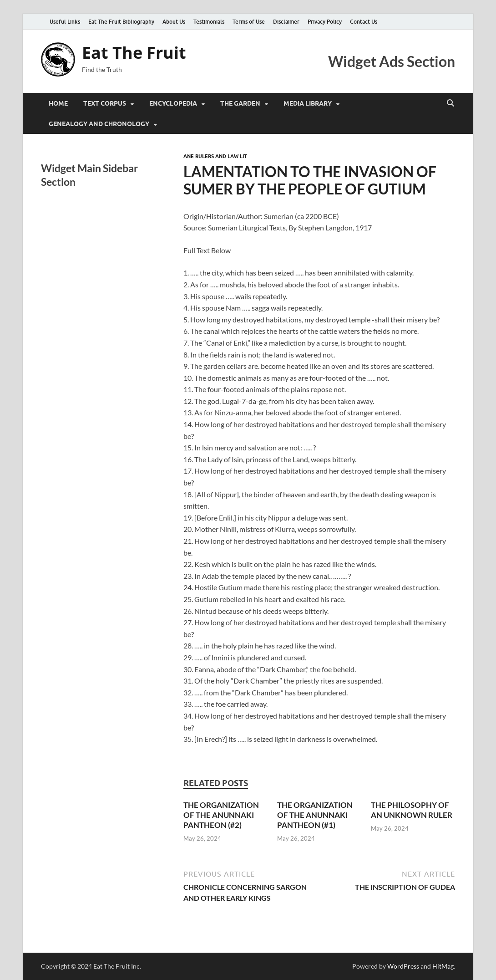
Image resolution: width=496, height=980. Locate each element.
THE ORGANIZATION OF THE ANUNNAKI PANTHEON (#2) (221, 815)
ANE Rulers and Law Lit (215, 156)
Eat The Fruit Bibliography (121, 22)
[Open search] (450, 103)
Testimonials (209, 22)
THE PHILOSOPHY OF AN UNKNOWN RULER (412, 810)
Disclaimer (286, 22)
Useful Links (65, 22)
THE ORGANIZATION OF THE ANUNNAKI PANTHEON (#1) (315, 815)
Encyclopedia (173, 103)
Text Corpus (105, 103)
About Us (174, 22)
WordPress (403, 966)
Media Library (308, 103)
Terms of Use (249, 22)
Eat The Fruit (134, 53)
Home (58, 103)
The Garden (240, 103)
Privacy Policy (325, 22)
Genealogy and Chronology (99, 124)
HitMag (443, 966)
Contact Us (364, 22)
